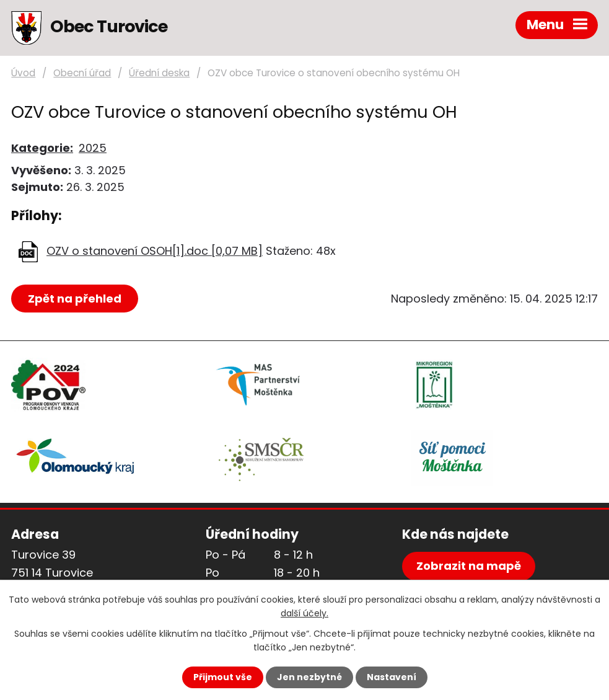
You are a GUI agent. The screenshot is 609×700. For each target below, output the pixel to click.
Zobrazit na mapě (469, 566)
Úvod (23, 73)
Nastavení (392, 677)
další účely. (304, 613)
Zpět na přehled (75, 299)
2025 (93, 148)
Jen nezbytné (309, 677)
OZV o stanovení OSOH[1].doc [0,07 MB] (155, 251)
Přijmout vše (223, 677)
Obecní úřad (82, 73)
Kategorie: (42, 148)
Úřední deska (159, 73)
